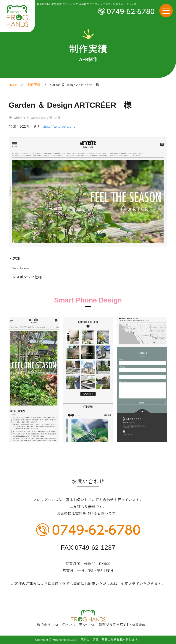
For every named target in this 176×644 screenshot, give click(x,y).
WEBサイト (21, 117)
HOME (13, 84)
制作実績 (34, 84)
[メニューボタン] (166, 11)
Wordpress (38, 117)
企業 (50, 117)
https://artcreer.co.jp (58, 126)
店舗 (57, 117)
